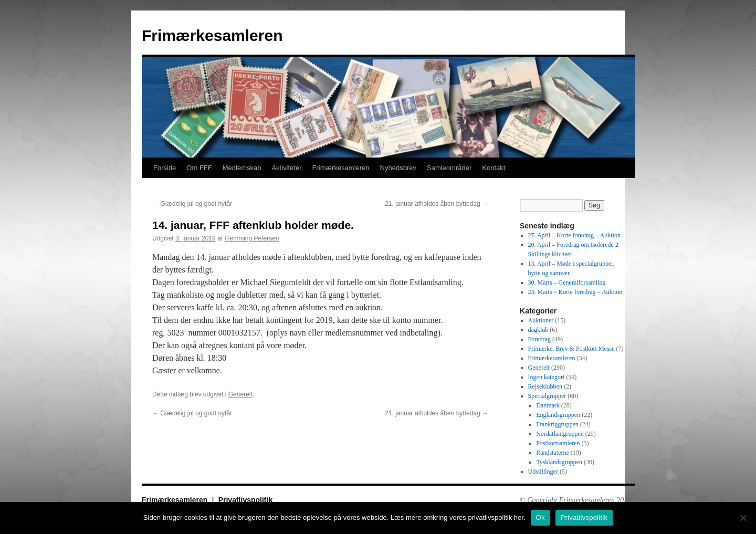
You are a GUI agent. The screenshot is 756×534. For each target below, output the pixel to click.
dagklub (538, 330)
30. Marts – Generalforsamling (567, 282)
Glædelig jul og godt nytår (192, 204)
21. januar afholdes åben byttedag (437, 204)
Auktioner (541, 320)
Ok (540, 517)
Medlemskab (242, 168)
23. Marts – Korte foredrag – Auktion (575, 292)
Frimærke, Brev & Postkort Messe (571, 349)
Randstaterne (553, 453)
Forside (165, 168)
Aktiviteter (286, 168)
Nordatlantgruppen (560, 434)
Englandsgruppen (558, 415)
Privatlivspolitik (245, 500)
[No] (743, 518)
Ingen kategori (547, 377)
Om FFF (199, 168)
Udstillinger (543, 472)
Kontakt (493, 168)
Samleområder (449, 168)
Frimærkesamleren (212, 35)
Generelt (240, 394)
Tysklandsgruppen (559, 462)
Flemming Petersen (251, 238)
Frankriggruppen (557, 424)
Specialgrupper (547, 396)
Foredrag (539, 339)
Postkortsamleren (558, 443)
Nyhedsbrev (398, 168)
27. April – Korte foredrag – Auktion (574, 235)
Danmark (548, 405)
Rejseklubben (545, 386)
